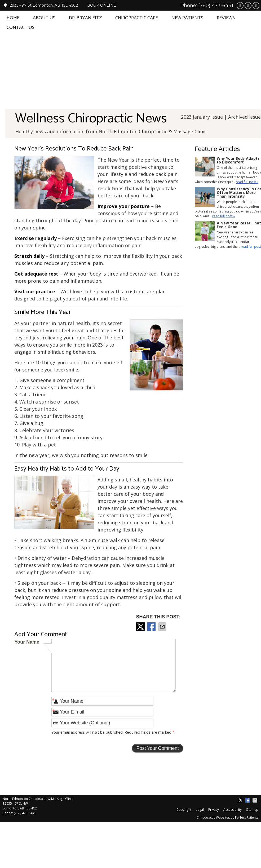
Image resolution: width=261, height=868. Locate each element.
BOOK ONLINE (102, 5)
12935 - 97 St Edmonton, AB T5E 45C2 (41, 5)
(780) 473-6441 (216, 6)
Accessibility (233, 810)
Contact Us (21, 28)
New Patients (187, 18)
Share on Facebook (152, 627)
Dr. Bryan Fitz (85, 18)
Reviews (226, 18)
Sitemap (252, 810)
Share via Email (163, 627)
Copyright (184, 810)
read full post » (247, 182)
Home (13, 18)
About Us (44, 18)
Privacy (214, 810)
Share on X (141, 627)
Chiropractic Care (137, 18)
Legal (200, 810)
